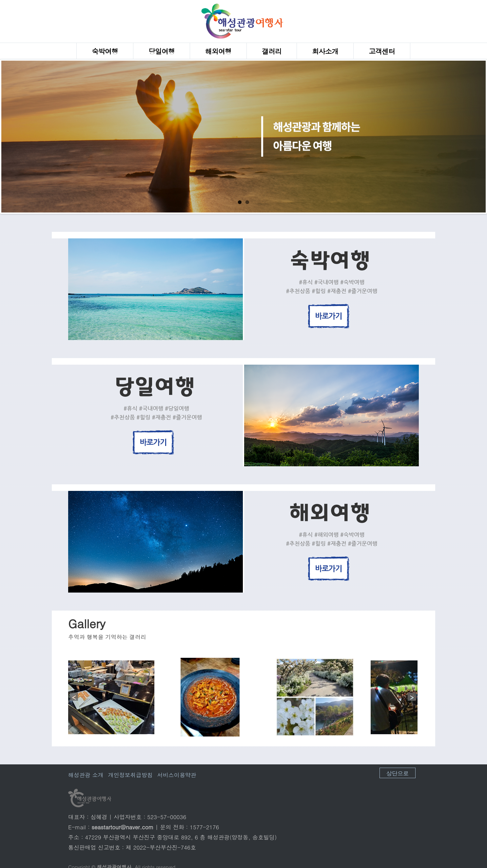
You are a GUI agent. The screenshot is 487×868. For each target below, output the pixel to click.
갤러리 (272, 51)
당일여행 (162, 51)
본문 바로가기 (0, 0)
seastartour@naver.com (122, 827)
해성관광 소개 (86, 775)
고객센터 (382, 51)
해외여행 (218, 51)
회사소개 (325, 51)
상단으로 (398, 773)
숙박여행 (105, 51)
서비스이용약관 (177, 775)
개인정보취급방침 (130, 775)
